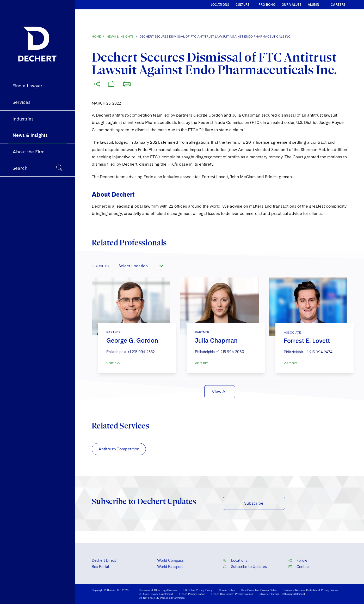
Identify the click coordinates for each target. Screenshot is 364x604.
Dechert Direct (104, 560)
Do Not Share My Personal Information (162, 598)
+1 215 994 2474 (319, 352)
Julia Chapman (216, 340)
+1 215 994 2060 (230, 352)
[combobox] (140, 266)
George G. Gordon (132, 340)
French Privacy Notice (192, 594)
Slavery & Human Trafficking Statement (282, 594)
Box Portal (100, 567)
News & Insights (120, 37)
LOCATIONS (220, 5)
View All (220, 392)
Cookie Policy (227, 590)
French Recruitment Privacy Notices (232, 594)
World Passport (170, 567)
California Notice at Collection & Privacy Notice (311, 590)
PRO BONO (267, 5)
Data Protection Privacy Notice (259, 590)
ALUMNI (314, 5)
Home (96, 37)
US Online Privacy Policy (198, 590)
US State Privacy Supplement (156, 594)
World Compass (170, 560)
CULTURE (243, 5)
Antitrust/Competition (119, 449)
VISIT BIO (113, 363)
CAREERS (338, 5)
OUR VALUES (292, 5)
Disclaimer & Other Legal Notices (158, 590)
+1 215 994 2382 (141, 352)
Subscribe (254, 503)
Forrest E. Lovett (307, 341)
